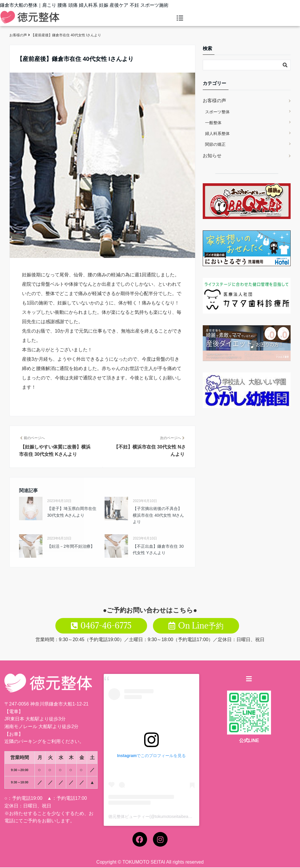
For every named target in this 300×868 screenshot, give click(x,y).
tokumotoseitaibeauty (174, 817)
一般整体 (213, 123)
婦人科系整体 (217, 133)
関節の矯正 (215, 144)
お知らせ (212, 156)
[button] (180, 18)
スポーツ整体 (217, 112)
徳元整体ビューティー (129, 817)
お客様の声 (214, 101)
